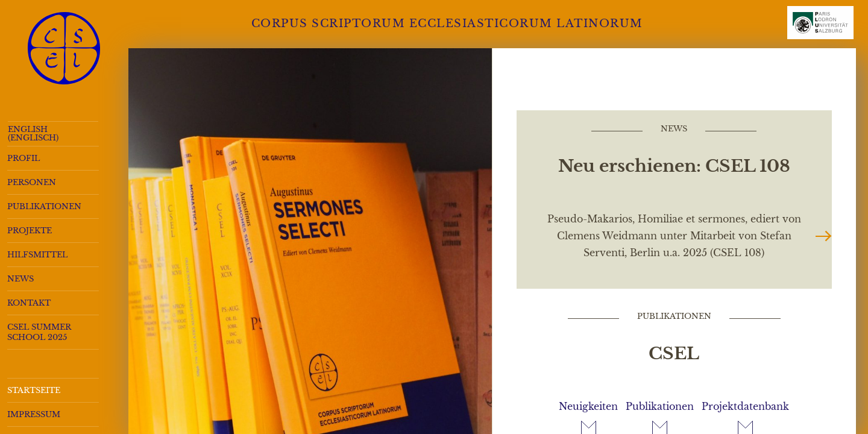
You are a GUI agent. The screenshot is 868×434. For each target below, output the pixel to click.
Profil (24, 158)
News (20, 279)
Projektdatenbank (745, 406)
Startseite (34, 390)
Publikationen (44, 206)
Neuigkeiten (588, 406)
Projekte (30, 231)
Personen (32, 182)
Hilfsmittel (37, 255)
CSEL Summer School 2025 (39, 332)
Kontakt (29, 303)
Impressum (34, 414)
